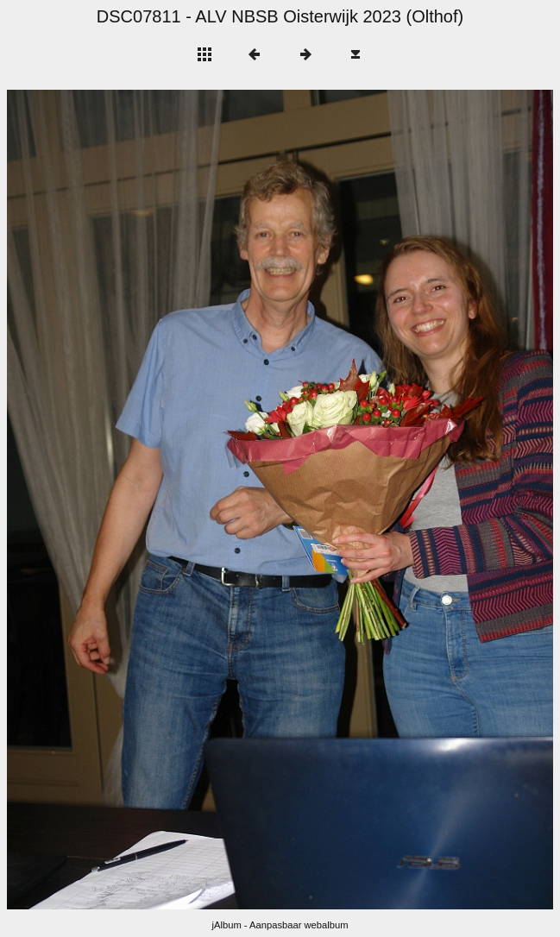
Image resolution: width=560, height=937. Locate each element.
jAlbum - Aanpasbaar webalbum (280, 925)
